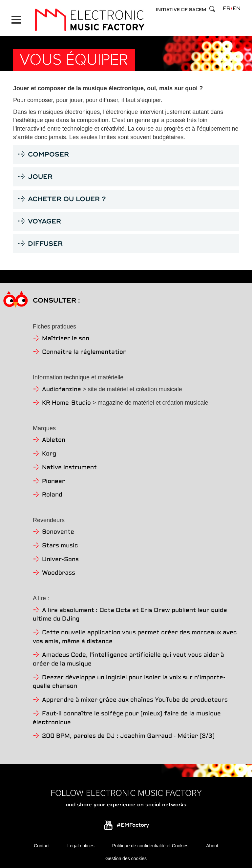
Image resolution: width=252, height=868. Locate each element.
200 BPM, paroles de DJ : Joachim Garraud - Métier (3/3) (128, 736)
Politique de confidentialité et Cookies (150, 845)
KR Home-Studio (66, 403)
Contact (42, 845)
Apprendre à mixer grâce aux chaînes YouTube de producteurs (135, 699)
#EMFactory (133, 825)
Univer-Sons (60, 559)
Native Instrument (69, 467)
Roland (52, 494)
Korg (49, 453)
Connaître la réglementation (84, 352)
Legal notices (81, 845)
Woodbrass (59, 573)
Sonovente (58, 532)
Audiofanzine (62, 389)
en (237, 9)
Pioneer (53, 481)
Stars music (60, 545)
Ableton (54, 440)
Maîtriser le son (66, 338)
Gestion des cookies (126, 858)
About (212, 845)
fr (227, 9)
